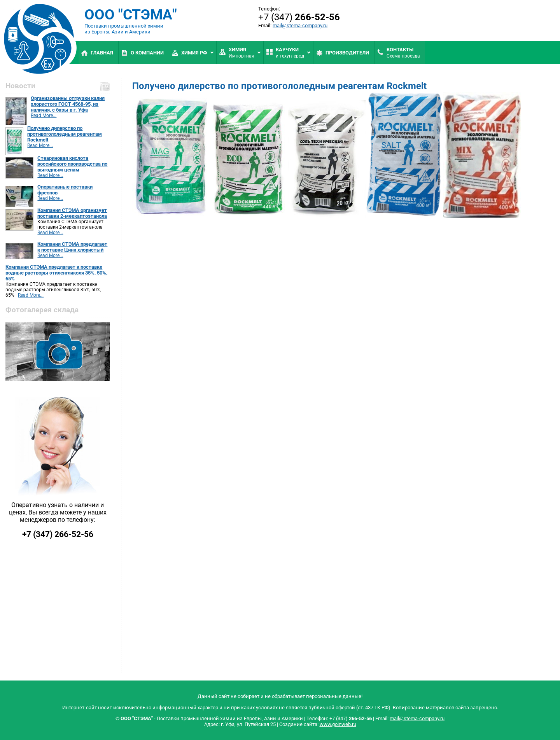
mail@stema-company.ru (300, 25)
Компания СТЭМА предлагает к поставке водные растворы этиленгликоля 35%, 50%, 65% (56, 273)
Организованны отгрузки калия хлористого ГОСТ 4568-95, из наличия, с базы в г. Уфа (68, 104)
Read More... (44, 115)
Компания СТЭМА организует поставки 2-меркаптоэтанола (72, 213)
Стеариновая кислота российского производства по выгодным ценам (72, 164)
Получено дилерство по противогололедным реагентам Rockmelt (65, 134)
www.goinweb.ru (338, 724)
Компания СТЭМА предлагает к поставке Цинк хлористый (72, 247)
